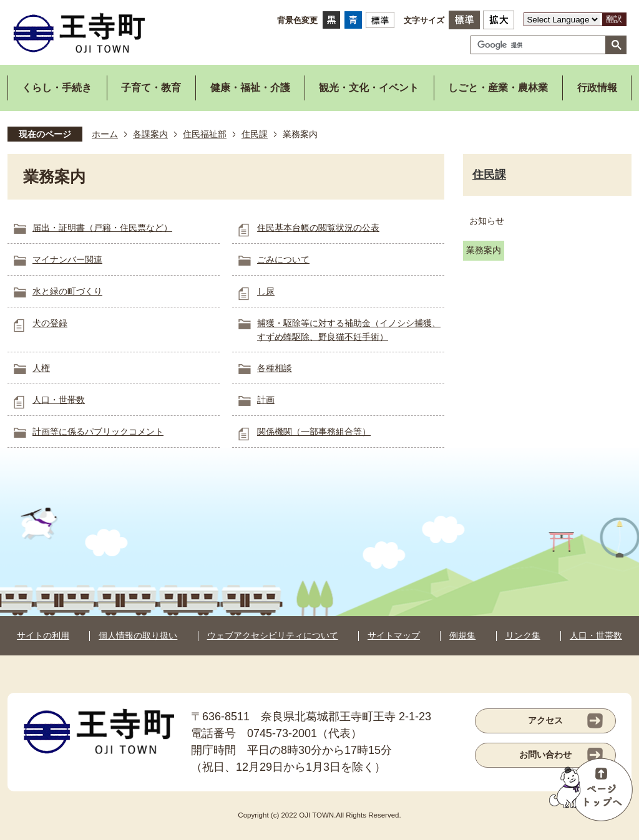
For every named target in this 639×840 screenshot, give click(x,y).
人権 (41, 368)
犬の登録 (50, 323)
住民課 (255, 134)
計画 (266, 400)
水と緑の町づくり (67, 291)
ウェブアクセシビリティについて (273, 635)
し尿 (266, 291)
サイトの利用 (43, 635)
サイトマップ (394, 635)
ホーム (105, 134)
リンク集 (523, 635)
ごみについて (283, 259)
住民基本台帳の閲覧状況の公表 (318, 228)
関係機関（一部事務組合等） (314, 432)
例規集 (462, 635)
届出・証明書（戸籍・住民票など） (102, 228)
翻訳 (614, 19)
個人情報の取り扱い (138, 635)
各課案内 (150, 134)
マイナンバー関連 (67, 259)
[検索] (541, 45)
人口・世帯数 (59, 400)
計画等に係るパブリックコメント (98, 432)
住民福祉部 (205, 134)
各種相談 (275, 368)
